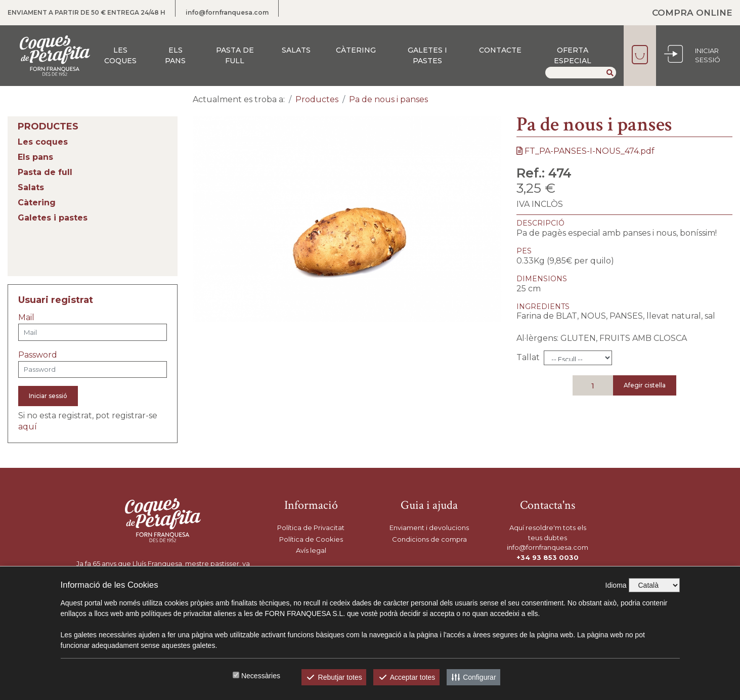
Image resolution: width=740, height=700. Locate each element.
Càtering (356, 50)
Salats (296, 50)
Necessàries (261, 676)
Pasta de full (235, 55)
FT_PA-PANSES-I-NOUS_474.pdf (585, 151)
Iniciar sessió (48, 396)
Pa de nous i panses (388, 99)
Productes (317, 99)
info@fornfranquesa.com (227, 12)
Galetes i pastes (427, 55)
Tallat (528, 357)
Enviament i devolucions (429, 528)
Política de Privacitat (311, 528)
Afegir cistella (645, 385)
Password (38, 355)
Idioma (616, 585)
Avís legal (311, 550)
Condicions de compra (429, 539)
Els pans (175, 55)
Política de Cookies (311, 539)
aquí (28, 427)
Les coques (120, 55)
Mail (26, 317)
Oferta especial (573, 55)
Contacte (500, 50)
